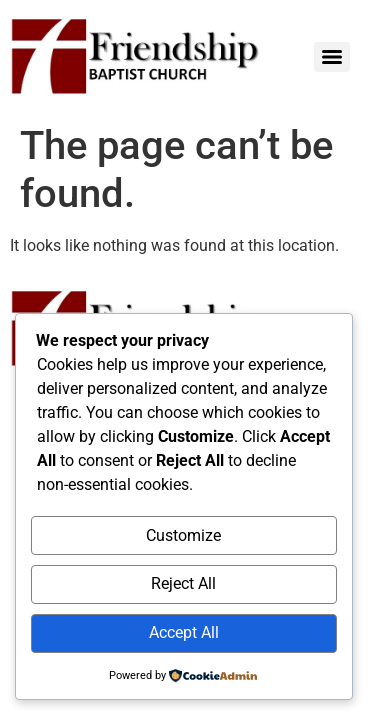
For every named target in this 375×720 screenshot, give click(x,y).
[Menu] (332, 57)
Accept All (184, 632)
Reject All (183, 583)
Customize (183, 535)
